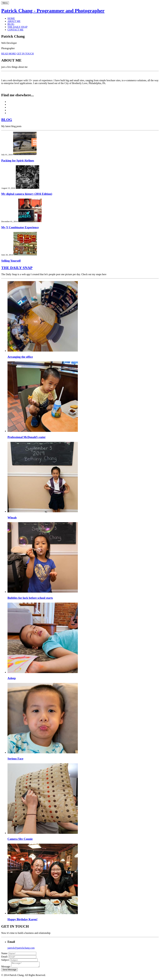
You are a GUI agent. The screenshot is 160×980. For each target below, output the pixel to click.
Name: (5, 953)
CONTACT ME (15, 30)
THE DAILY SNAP (17, 27)
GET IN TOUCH (25, 54)
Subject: (5, 960)
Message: (6, 967)
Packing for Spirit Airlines (18, 161)
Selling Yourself (11, 261)
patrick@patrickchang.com (21, 948)
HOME (11, 18)
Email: (5, 957)
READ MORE (9, 54)
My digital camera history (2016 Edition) (27, 194)
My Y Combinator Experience (20, 227)
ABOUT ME (14, 21)
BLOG (11, 24)
